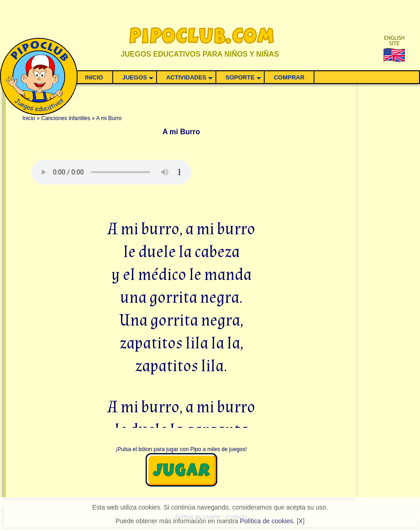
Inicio (29, 118)
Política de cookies (266, 521)
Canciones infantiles (66, 118)
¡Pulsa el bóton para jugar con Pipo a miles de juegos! (181, 449)
